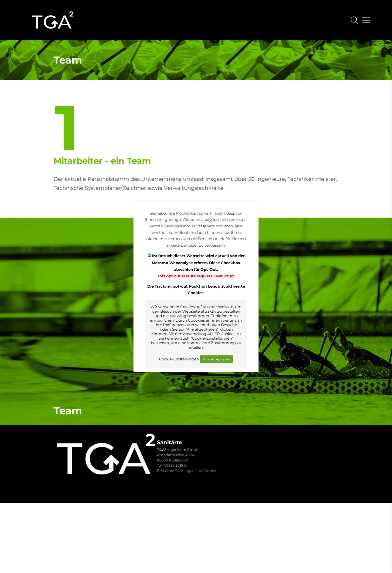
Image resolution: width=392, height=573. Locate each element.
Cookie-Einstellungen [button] (179, 359)
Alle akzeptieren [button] (217, 359)
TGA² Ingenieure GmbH (195, 471)
